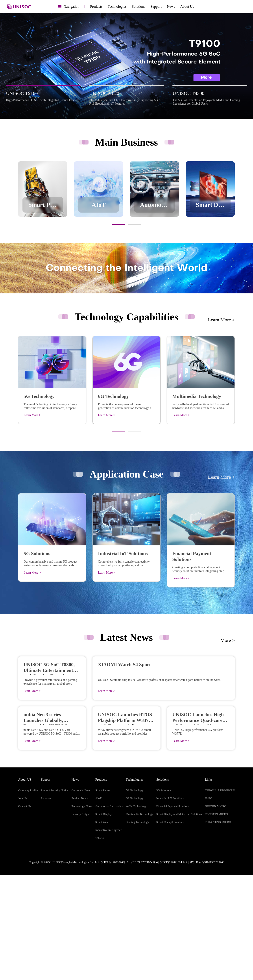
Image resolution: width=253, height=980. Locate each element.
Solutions (139, 6)
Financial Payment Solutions (173, 911)
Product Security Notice (55, 896)
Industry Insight (81, 919)
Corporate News (81, 896)
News (171, 6)
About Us (187, 6)
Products (96, 6)
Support (156, 6)
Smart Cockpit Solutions (170, 927)
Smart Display (104, 919)
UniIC (208, 903)
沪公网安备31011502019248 (207, 967)
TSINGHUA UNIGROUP (220, 896)
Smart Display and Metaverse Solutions (179, 919)
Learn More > (221, 320)
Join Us (22, 903)
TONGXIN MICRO (216, 919)
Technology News (82, 911)
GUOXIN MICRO (215, 911)
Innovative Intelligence (109, 935)
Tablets (99, 943)
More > (228, 640)
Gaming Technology (137, 927)
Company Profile (28, 896)
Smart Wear (102, 927)
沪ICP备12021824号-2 (174, 967)
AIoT (98, 903)
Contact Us (24, 911)
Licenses (46, 903)
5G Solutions (164, 896)
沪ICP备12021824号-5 (115, 967)
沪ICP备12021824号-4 (144, 967)
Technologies (117, 6)
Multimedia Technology (139, 919)
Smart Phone (103, 896)
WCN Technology (136, 911)
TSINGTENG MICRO (218, 927)
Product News (80, 903)
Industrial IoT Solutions (170, 903)
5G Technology (135, 896)
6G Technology (135, 903)
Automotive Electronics (109, 911)
